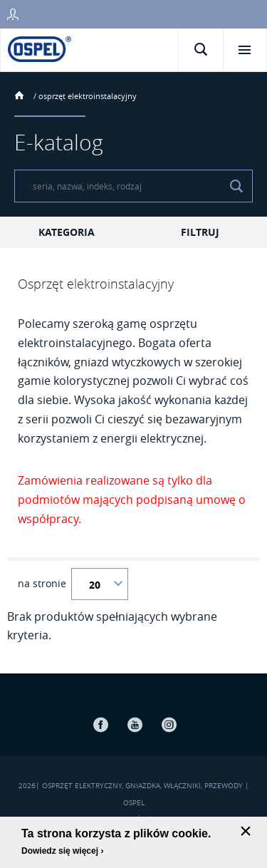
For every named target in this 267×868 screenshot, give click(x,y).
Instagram (169, 724)
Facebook (101, 724)
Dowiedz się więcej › (62, 851)
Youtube (135, 724)
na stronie (42, 584)
